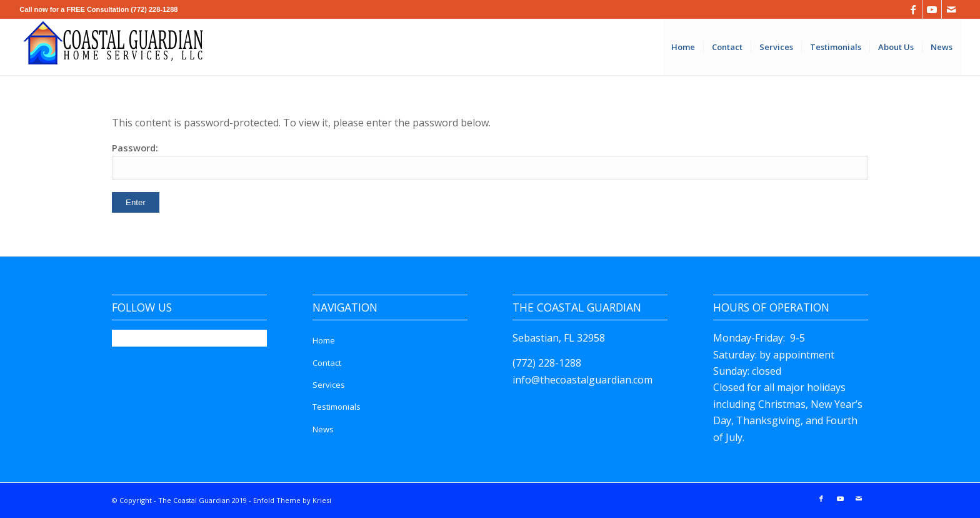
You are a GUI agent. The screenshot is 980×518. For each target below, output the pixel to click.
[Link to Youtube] (932, 9)
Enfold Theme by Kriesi (292, 500)
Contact (327, 363)
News (323, 429)
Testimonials (337, 407)
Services (329, 385)
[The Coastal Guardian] (113, 47)
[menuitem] (683, 47)
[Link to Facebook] (913, 9)
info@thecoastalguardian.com (582, 380)
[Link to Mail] (951, 9)
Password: (490, 160)
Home (324, 340)
